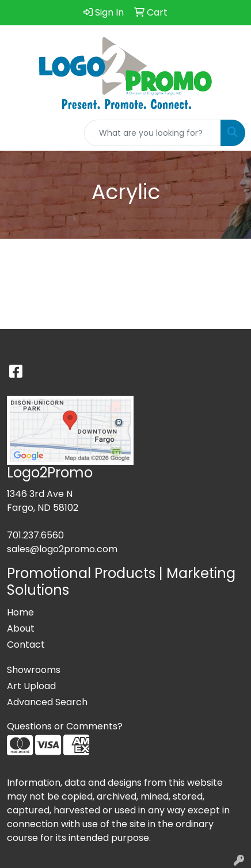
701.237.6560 (35, 535)
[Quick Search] (153, 133)
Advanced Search (47, 702)
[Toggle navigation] (18, 133)
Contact (26, 645)
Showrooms (34, 670)
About (21, 628)
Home (20, 612)
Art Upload (31, 686)
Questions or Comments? (65, 726)
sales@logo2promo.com (62, 549)
